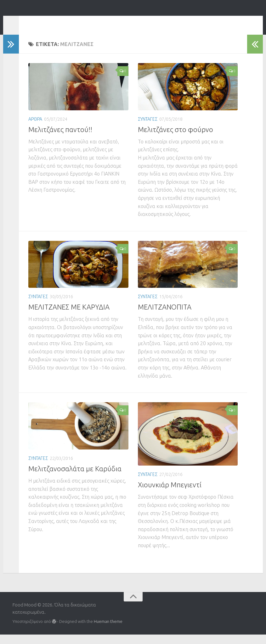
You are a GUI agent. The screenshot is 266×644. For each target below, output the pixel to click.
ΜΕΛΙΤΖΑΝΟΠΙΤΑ (165, 316)
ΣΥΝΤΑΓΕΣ (148, 129)
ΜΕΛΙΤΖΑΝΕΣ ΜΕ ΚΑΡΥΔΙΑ (69, 316)
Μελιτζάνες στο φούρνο (175, 139)
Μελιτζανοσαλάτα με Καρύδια (75, 478)
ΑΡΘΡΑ (35, 129)
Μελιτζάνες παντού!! (60, 139)
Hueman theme (108, 631)
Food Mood (48, 22)
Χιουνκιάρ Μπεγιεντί (170, 494)
